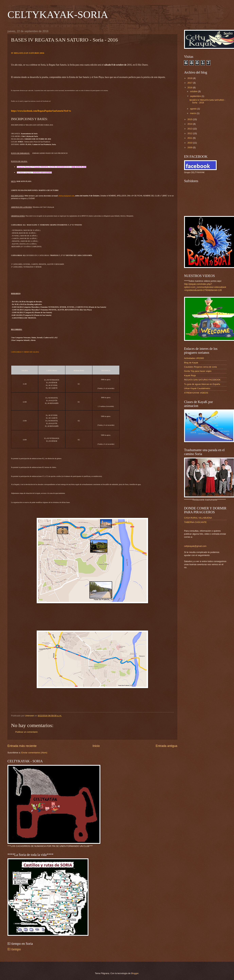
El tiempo (14, 949)
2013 (190, 129)
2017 (190, 83)
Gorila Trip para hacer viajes (198, 371)
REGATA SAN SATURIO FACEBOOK (202, 380)
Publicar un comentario (26, 732)
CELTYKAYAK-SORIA (58, 15)
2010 (190, 143)
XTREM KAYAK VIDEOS (196, 393)
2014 (190, 124)
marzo (193, 113)
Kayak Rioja (190, 375)
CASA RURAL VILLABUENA (198, 518)
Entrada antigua (166, 746)
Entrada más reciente (22, 746)
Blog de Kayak (191, 363)
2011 (190, 138)
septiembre (196, 96)
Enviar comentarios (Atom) (34, 753)
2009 (190, 147)
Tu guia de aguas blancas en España (202, 384)
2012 (190, 133)
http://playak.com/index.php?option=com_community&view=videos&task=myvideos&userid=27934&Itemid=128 (205, 287)
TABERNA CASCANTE (195, 522)
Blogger (135, 973)
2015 (190, 119)
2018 (190, 78)
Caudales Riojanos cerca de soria (200, 367)
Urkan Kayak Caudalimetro (197, 388)
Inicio (96, 746)
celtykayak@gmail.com (195, 546)
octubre (194, 91)
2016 (190, 87)
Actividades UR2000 (194, 358)
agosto (194, 109)
